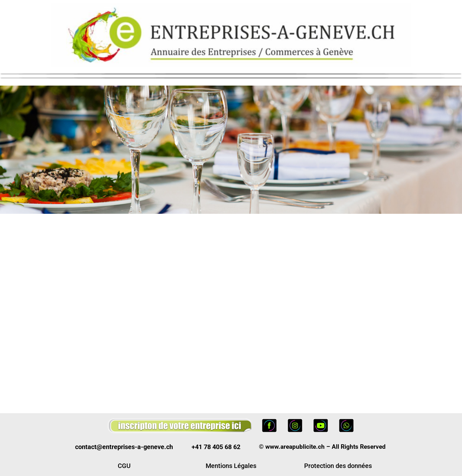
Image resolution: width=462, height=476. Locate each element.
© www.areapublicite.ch (292, 447)
